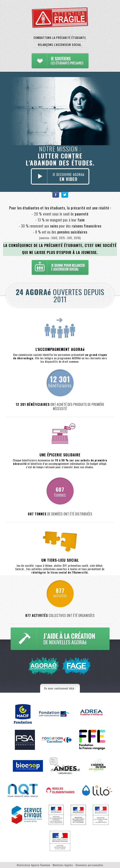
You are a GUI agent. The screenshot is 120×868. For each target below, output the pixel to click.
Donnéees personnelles (89, 865)
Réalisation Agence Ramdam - (35, 865)
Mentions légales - (64, 865)
